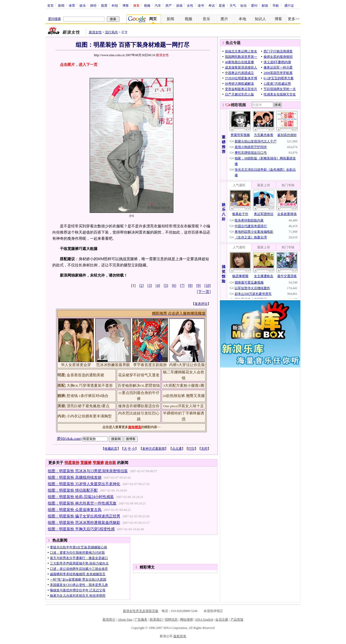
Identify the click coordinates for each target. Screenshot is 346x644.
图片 (224, 19)
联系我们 (156, 620)
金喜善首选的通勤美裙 (85, 375)
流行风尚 (111, 32)
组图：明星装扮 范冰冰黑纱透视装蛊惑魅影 (84, 523)
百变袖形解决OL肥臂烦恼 (139, 386)
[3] (150, 286)
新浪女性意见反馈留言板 (141, 611)
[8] (190, 286)
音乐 (206, 19)
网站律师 (187, 620)
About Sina (125, 620)
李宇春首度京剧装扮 (150, 365)
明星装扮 (72, 463)
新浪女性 (95, 32)
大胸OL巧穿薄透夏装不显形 (90, 386)
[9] (198, 286)
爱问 (254, 5)
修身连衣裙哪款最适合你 (139, 406)
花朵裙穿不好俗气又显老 (139, 375)
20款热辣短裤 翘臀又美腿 (184, 396)
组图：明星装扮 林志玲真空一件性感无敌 (82, 503)
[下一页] (204, 292)
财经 (93, 5)
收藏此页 (111, 449)
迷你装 (110, 463)
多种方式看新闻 (154, 449)
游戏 (179, 5)
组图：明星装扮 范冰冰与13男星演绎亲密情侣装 (88, 471)
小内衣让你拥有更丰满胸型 (89, 416)
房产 (169, 5)
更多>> (294, 19)
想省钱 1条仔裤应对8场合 (88, 396)
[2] (141, 286)
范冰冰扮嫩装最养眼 (113, 365)
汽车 (158, 5)
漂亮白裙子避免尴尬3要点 (88, 406)
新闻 (61, 5)
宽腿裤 (86, 463)
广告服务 (141, 620)
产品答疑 (237, 620)
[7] (182, 286)
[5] (166, 286)
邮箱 (265, 5)
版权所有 (180, 636)
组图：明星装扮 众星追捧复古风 (75, 510)
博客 (126, 5)
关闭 (204, 449)
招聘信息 (171, 620)
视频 (147, 5)
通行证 (289, 5)
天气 (233, 5)
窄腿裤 (98, 463)
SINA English (204, 620)
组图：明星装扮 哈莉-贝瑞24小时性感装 (81, 497)
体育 (72, 5)
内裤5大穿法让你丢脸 (187, 365)
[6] (174, 286)
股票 (104, 5)
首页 (50, 5)
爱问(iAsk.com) (69, 439)
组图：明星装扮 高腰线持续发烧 (75, 477)
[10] (208, 286)
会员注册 (222, 620)
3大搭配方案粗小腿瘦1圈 (184, 386)
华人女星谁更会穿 (76, 365)
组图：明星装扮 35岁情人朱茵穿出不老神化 (84, 484)
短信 (243, 5)
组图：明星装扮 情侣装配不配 (73, 490)
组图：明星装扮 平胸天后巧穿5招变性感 (81, 529)
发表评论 (201, 304)
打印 (191, 449)
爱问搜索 (54, 19)
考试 (212, 5)
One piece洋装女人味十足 (184, 406)
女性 (190, 5)
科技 (115, 5)
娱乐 (83, 5)
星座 (222, 5)
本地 (242, 19)
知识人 (260, 19)
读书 (201, 5)
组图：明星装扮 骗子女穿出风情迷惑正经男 (84, 516)
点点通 (177, 449)
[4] (158, 286)
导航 (276, 5)
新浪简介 (109, 620)
